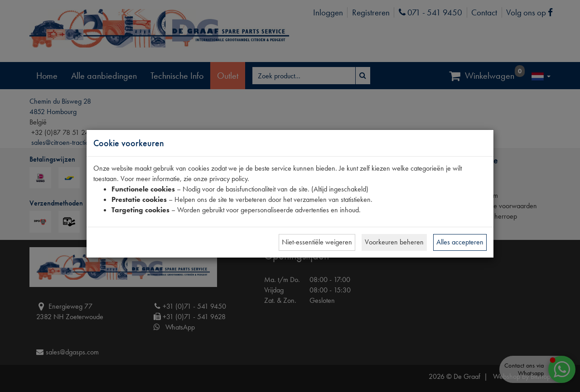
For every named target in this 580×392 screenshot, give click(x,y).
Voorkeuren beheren (394, 242)
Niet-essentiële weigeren (317, 242)
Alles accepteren (460, 242)
